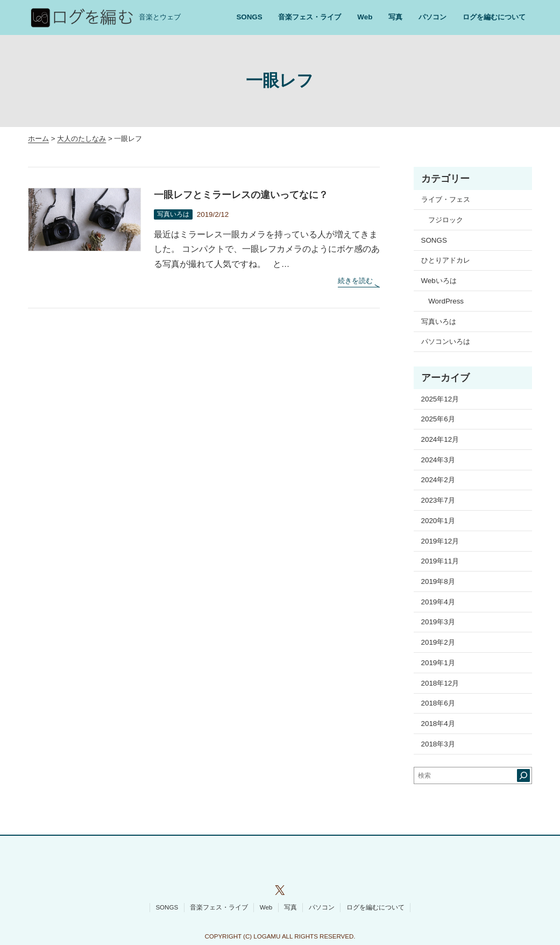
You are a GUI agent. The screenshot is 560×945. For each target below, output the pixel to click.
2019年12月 (440, 541)
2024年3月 (438, 460)
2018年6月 (438, 703)
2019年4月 (438, 602)
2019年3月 (438, 622)
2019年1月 (438, 663)
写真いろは (173, 214)
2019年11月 (440, 561)
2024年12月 (440, 439)
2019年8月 (438, 581)
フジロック (446, 220)
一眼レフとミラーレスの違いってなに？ (241, 195)
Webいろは (439, 281)
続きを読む (359, 281)
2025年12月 (440, 399)
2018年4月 (438, 724)
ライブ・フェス (446, 199)
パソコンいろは (446, 341)
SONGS (434, 240)
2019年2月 (438, 642)
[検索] (523, 775)
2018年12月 (440, 683)
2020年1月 (438, 521)
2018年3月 (438, 744)
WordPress (446, 301)
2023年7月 (438, 500)
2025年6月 (438, 419)
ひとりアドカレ (446, 260)
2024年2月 (438, 480)
